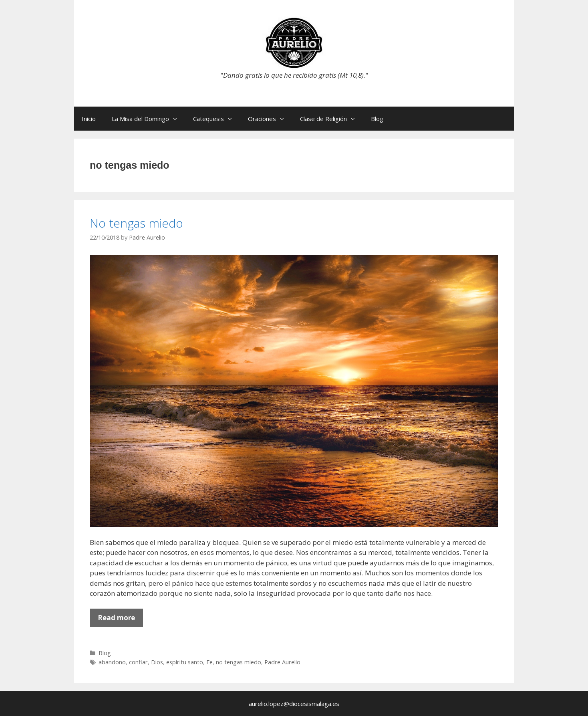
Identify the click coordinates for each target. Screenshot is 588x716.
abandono (112, 662)
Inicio (89, 119)
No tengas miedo (136, 223)
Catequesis (216, 119)
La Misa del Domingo (148, 119)
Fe (209, 662)
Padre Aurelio (282, 662)
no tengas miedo (239, 662)
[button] (177, 119)
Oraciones (270, 119)
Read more (120, 620)
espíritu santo (185, 662)
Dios (157, 662)
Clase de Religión (331, 119)
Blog (377, 119)
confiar (138, 662)
